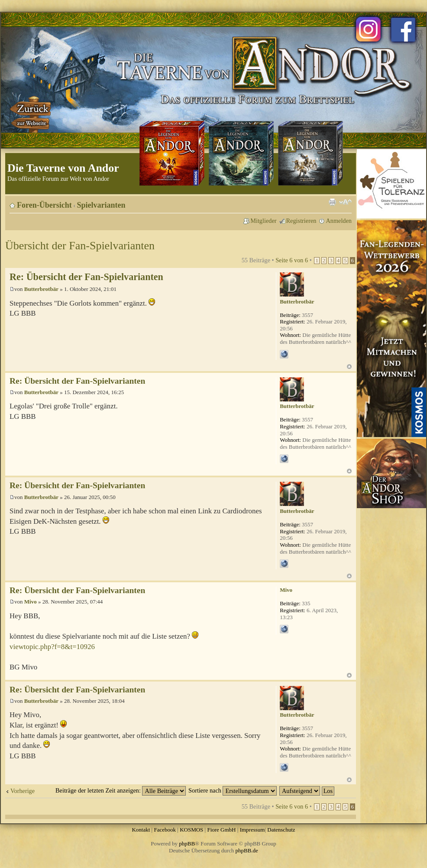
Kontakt (141, 830)
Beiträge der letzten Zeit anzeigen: (121, 790)
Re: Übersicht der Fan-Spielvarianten (86, 277)
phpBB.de (247, 850)
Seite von (292, 260)
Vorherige (23, 791)
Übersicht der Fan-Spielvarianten (80, 246)
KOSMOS (191, 830)
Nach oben (349, 367)
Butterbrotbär (41, 289)
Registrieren (301, 221)
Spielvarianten (101, 205)
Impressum (252, 830)
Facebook (165, 830)
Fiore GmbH (221, 830)
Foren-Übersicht (44, 205)
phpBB (187, 844)
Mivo (31, 602)
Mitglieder (263, 221)
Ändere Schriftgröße (345, 202)
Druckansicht (332, 202)
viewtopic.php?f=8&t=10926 (52, 647)
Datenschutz (281, 830)
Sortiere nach (233, 790)
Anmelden (339, 221)
